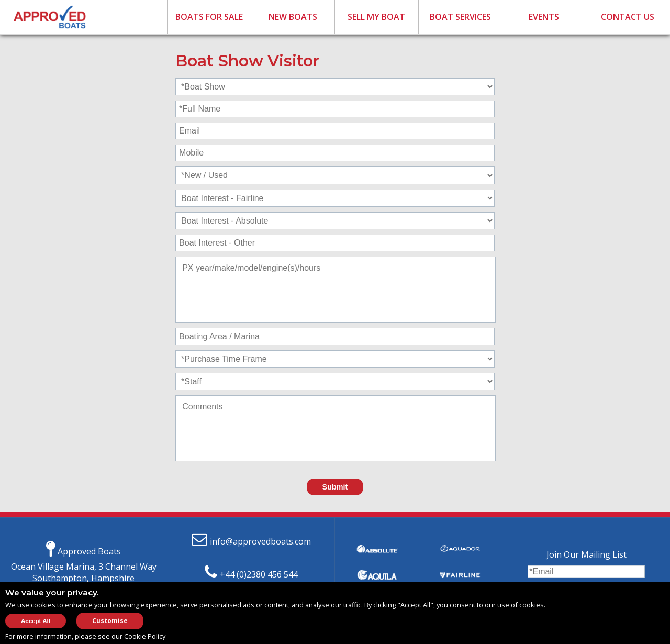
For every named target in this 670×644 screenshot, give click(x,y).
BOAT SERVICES (460, 17)
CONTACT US (628, 17)
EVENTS (544, 17)
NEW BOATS (293, 17)
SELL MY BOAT (376, 17)
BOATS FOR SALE (209, 17)
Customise (110, 621)
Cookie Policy (145, 636)
